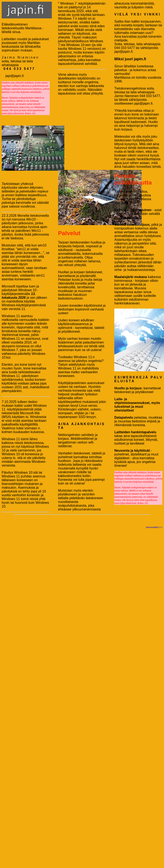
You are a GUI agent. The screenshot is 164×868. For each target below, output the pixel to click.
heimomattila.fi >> (154, 527)
